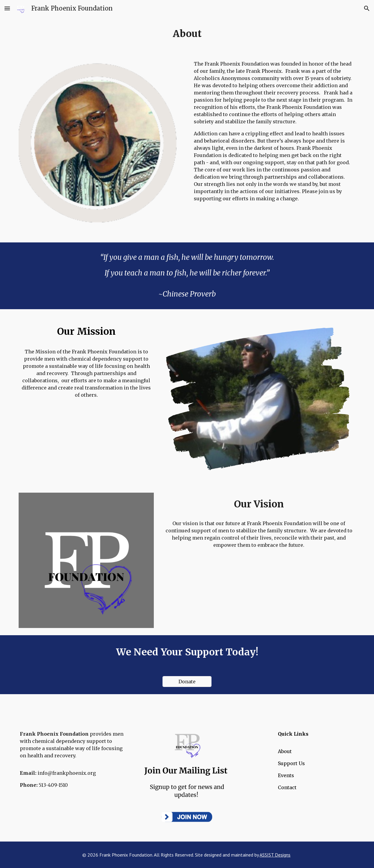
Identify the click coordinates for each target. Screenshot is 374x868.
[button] (7, 8)
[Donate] (187, 682)
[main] (187, 34)
